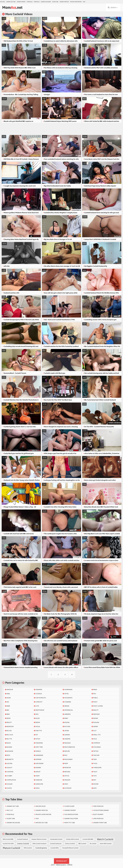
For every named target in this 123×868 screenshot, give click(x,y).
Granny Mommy (21, 2)
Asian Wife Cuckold (106, 844)
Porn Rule (30, 2)
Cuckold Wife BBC (88, 839)
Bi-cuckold (93, 844)
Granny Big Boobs (46, 2)
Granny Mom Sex (64, 2)
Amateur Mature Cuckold (39, 839)
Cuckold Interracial (56, 844)
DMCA (70, 865)
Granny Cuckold (23, 844)
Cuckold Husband (22, 839)
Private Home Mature (76, 2)
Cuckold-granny (41, 848)
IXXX (84, 2)
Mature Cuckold (11, 848)
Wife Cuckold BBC (8, 839)
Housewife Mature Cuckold (70, 848)
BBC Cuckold (82, 844)
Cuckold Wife (55, 848)
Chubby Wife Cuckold (72, 839)
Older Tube (55, 2)
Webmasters (61, 865)
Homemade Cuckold (56, 839)
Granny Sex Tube (11, 2)
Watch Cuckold (105, 839)
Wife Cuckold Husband (39, 844)
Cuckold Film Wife (8, 844)
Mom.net (12, 7)
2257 (53, 865)
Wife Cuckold (28, 848)
